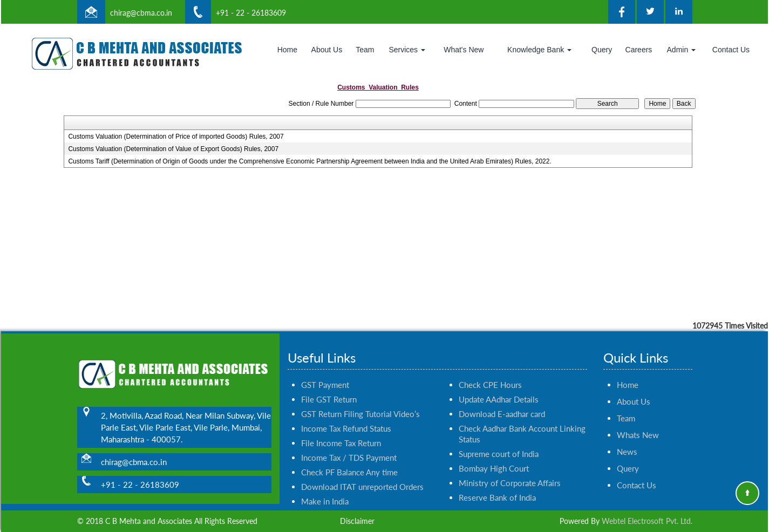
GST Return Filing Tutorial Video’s (360, 404)
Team (365, 50)
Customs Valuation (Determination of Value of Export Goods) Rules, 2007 (173, 149)
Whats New (638, 425)
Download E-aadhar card (502, 404)
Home (287, 50)
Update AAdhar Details (499, 390)
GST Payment (325, 375)
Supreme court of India (499, 444)
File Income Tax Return (341, 433)
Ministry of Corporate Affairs (510, 473)
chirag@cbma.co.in (141, 13)
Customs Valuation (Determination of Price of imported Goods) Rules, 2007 (176, 137)
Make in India (325, 492)
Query (602, 50)
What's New (464, 50)
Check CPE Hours (490, 375)
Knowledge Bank (539, 50)
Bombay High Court (494, 459)
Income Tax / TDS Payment (349, 448)
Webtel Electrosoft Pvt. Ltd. (647, 521)
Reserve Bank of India (497, 488)
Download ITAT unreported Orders (362, 477)
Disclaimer (357, 521)
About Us (327, 50)
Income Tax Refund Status (346, 419)
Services (407, 50)
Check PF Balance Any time (349, 462)
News (627, 442)
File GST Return (329, 390)
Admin (682, 50)
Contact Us (731, 50)
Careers (639, 50)
